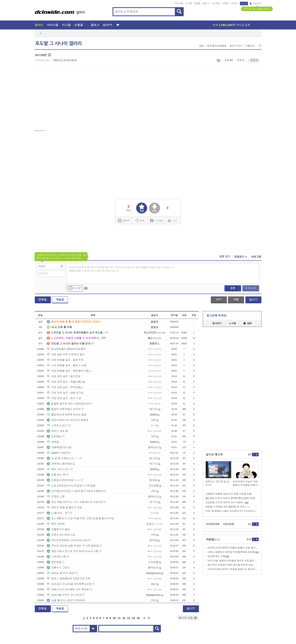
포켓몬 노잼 (56, 497)
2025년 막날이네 (59, 453)
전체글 (43, 300)
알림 (247, 323)
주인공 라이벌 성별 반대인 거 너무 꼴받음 (73, 546)
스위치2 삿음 (56, 557)
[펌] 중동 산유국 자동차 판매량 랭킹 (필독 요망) (230, 498)
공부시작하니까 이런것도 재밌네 (68, 420)
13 (129, 618)
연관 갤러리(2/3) (217, 46)
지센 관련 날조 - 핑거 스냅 (64, 398)
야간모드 (256, 4)
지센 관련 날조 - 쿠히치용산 (65, 387)
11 (119, 618)
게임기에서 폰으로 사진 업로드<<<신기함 (73, 551)
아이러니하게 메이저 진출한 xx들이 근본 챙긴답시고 (233, 548)
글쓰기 (253, 300)
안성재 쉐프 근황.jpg (218, 556)
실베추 (124, 221)
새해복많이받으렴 (59, 447)
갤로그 (206, 3)
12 (124, 618)
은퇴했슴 (54, 436)
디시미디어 (213, 524)
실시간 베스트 (215, 455)
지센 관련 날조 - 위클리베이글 (66, 382)
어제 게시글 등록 (231, 25)
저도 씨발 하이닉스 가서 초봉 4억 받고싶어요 (75, 502)
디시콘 (234, 3)
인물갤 (197, 3)
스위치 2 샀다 (57, 426)
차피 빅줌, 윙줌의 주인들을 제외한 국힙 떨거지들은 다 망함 (233, 561)
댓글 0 (254, 60)
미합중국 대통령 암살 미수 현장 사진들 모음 (229, 494)
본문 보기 (225, 257)
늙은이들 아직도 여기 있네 (64, 595)
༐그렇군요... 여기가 (60, 513)
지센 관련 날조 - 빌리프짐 (64, 376)
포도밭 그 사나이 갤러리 (58, 44)
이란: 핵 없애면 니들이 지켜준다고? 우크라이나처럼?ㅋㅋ (232, 511)
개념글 (60, 300)
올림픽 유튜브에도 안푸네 (64, 409)
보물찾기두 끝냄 (58, 529)
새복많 (53, 442)
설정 (201, 46)
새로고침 (256, 257)
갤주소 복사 (236, 46)
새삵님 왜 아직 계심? (61, 573)
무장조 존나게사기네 (61, 535)
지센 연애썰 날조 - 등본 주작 (65, 360)
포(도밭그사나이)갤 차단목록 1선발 (69, 584)
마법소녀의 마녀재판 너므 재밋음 (68, 589)
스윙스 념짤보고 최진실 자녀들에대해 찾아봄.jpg (233, 552)
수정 (219, 300)
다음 (145, 618)
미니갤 (188, 3)
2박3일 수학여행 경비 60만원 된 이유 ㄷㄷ (228, 507)
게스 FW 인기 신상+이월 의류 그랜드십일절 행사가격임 (80, 518)
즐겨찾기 (217, 323)
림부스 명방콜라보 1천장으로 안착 (69, 579)
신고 (172, 220)
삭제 (236, 300)
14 (133, 618)
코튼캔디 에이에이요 (61, 464)
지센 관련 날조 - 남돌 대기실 (65, 393)
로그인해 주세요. (217, 316)
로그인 (244, 4)
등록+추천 (251, 288)
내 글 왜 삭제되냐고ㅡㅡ (63, 458)
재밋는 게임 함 (57, 431)
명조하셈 (54, 562)
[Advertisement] (68, 98)
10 (114, 618)
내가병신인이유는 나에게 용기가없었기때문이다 (76, 491)
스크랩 (218, 60)
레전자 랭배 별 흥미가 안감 (64, 507)
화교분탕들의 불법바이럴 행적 (66, 349)
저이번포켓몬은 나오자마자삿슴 (67, 540)
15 (138, 618)
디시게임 (216, 3)
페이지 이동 (188, 618)
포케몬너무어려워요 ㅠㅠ (63, 480)
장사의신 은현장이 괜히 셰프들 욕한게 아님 (230, 565)
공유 (140, 220)
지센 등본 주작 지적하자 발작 (66, 354)
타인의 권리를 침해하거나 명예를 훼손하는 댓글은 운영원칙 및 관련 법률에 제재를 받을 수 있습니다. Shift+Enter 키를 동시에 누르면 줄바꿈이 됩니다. (122, 269)
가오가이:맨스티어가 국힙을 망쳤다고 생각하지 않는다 (233, 569)
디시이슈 (229, 524)
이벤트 (226, 3)
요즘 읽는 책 (56, 475)
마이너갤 (179, 3)
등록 (233, 288)
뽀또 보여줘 (56, 524)
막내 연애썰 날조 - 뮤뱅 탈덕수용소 (69, 371)
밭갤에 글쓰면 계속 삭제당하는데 (68, 404)
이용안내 (250, 46)
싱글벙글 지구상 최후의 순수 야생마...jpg (227, 503)
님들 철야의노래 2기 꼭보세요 (66, 600)
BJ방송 (108, 25)
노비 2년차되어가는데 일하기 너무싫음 (71, 486)
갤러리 (39, 25)
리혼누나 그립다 (58, 568)
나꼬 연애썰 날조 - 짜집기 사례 (66, 365)
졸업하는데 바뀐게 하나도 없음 (67, 415)
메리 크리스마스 (58, 469)
